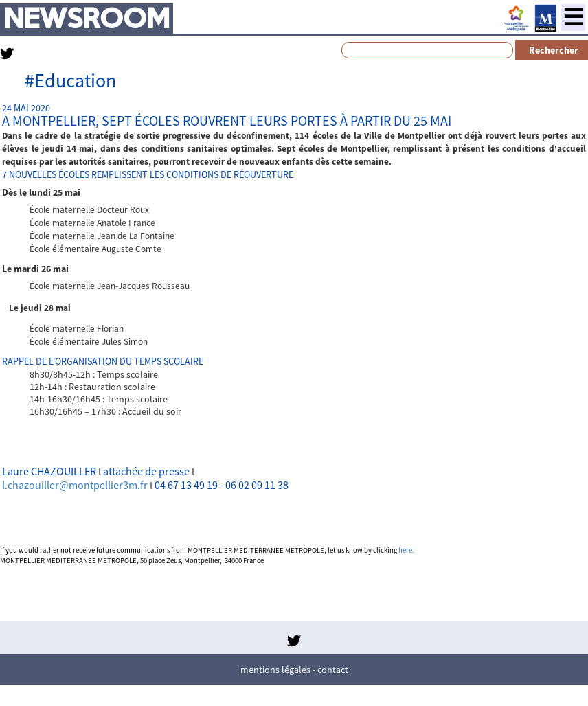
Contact (333, 670)
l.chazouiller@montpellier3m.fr (75, 485)
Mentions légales (275, 670)
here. (406, 550)
